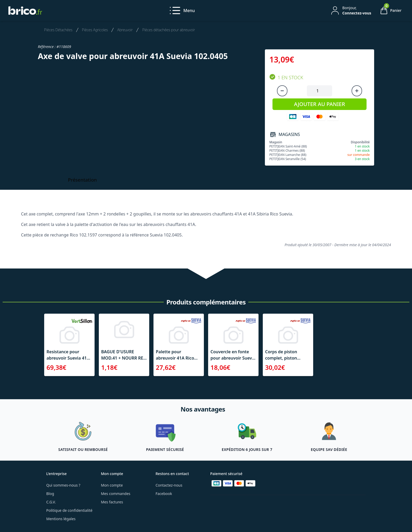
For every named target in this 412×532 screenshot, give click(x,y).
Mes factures (112, 502)
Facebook (164, 494)
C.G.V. (51, 502)
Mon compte (112, 485)
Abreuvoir (125, 30)
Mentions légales (61, 519)
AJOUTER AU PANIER (320, 104)
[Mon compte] (351, 10)
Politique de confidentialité (69, 510)
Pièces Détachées (58, 30)
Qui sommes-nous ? (63, 485)
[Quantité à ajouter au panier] (320, 91)
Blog (50, 494)
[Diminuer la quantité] (282, 91)
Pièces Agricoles (95, 30)
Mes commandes (116, 494)
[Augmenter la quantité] (357, 91)
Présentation (83, 180)
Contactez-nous (169, 485)
